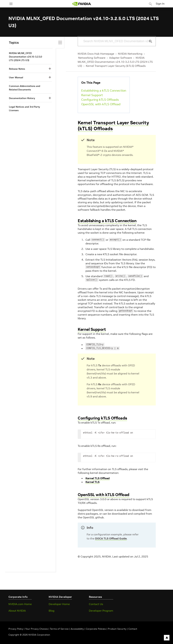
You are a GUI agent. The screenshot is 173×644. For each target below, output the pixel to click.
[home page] (82, 4)
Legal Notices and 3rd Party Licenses (24, 109)
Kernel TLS (92, 482)
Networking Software (92, 58)
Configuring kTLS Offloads (100, 100)
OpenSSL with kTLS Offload (101, 104)
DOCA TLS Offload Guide (111, 538)
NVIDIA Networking (130, 54)
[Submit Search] (149, 41)
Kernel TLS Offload (98, 478)
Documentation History (22, 98)
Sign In (161, 3)
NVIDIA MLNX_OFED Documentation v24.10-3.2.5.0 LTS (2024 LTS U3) (115, 62)
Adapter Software (121, 58)
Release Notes (17, 69)
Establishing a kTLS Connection (104, 90)
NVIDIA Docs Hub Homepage (96, 54)
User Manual (16, 77)
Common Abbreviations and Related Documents (24, 88)
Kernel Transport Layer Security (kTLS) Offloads (116, 66)
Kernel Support (92, 95)
